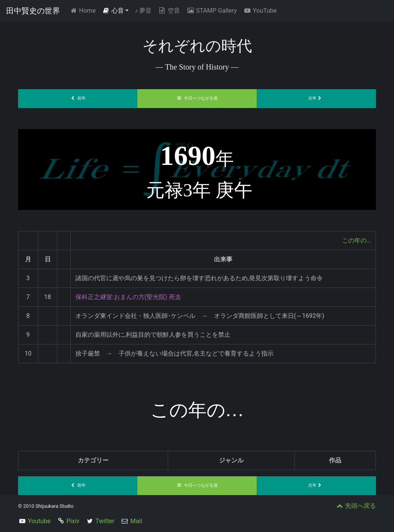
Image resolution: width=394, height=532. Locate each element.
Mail (136, 521)
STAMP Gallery (211, 11)
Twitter (105, 521)
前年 (78, 98)
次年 (316, 98)
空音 (169, 11)
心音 (113, 11)
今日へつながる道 (197, 98)
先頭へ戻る (356, 506)
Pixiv (73, 521)
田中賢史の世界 (33, 11)
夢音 (143, 11)
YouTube (260, 11)
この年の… (356, 240)
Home (84, 10)
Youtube (39, 521)
